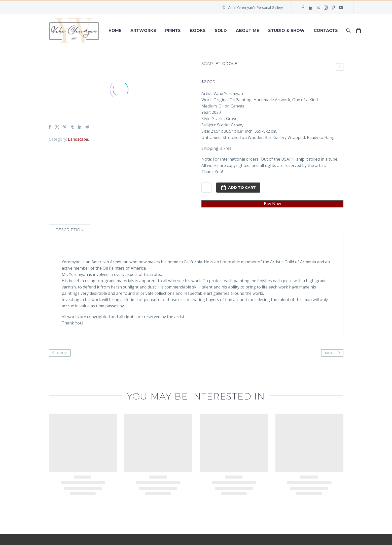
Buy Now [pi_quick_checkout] (272, 204)
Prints (173, 31)
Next (334, 353)
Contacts (326, 31)
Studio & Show (286, 31)
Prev (58, 353)
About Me (247, 31)
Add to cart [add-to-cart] (238, 188)
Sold (221, 31)
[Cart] (361, 31)
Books (198, 31)
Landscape (78, 139)
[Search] (348, 31)
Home (115, 31)
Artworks (143, 31)
